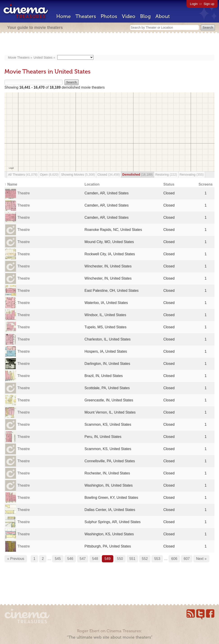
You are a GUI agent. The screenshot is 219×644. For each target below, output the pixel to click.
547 (83, 559)
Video (129, 16)
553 (157, 559)
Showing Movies (78, 175)
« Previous (16, 559)
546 (70, 559)
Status (169, 184)
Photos (109, 16)
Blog (145, 16)
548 (95, 559)
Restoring (166, 175)
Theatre (24, 193)
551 (132, 559)
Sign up (209, 4)
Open (49, 175)
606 (174, 559)
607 (187, 559)
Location (92, 184)
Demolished (138, 175)
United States (43, 57)
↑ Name (11, 184)
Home (64, 16)
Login (194, 4)
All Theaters (23, 175)
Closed (109, 175)
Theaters (86, 16)
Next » (201, 559)
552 (145, 559)
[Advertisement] (109, 44)
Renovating (192, 175)
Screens (205, 184)
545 (58, 559)
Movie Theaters (19, 57)
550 (120, 559)
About (163, 16)
